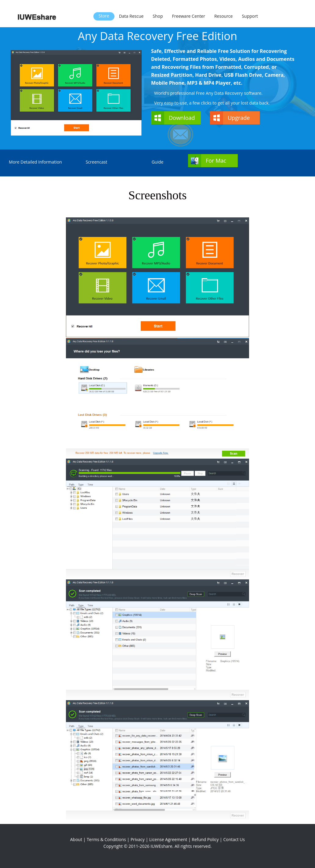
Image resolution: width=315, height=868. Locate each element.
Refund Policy (205, 839)
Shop (158, 16)
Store (104, 16)
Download (182, 118)
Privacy (138, 839)
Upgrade (239, 118)
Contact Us (234, 839)
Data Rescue (131, 16)
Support (250, 16)
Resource (223, 16)
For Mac (216, 161)
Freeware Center (189, 16)
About (76, 839)
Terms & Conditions (106, 839)
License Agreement (168, 839)
